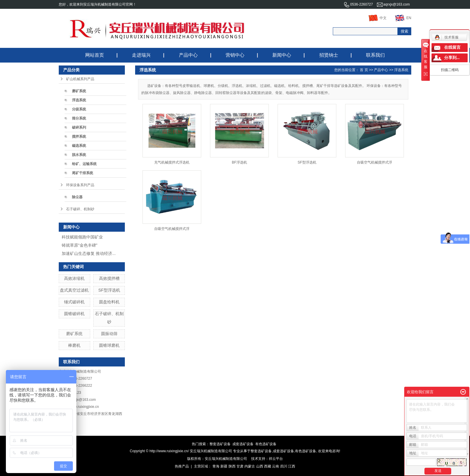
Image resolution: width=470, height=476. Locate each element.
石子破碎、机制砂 (80, 209)
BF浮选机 (239, 162)
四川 (284, 466)
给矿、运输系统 (84, 164)
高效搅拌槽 (109, 278)
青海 (216, 466)
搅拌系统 (79, 137)
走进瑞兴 (141, 55)
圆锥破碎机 (74, 314)
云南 (276, 466)
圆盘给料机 (109, 302)
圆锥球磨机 (109, 345)
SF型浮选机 (109, 290)
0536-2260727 (358, 4)
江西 (292, 466)
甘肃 (240, 466)
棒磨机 (74, 345)
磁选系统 (79, 146)
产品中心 (188, 55)
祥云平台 (276, 459)
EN (403, 18)
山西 (260, 466)
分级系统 (79, 109)
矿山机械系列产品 (80, 79)
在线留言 (452, 47)
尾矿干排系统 (83, 173)
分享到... (452, 58)
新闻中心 (282, 55)
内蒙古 (250, 466)
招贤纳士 (329, 55)
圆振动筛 (109, 334)
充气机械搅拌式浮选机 (172, 162)
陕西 (232, 466)
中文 (378, 18)
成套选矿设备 (243, 444)
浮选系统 (79, 100)
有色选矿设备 (266, 444)
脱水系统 (79, 155)
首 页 (364, 70)
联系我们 (375, 55)
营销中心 (235, 55)
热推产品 (182, 466)
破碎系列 (79, 127)
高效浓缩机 (74, 278)
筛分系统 (79, 118)
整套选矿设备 (220, 444)
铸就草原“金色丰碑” (79, 245)
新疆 (224, 466)
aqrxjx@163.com (393, 4)
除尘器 (77, 197)
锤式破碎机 (74, 302)
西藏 (268, 466)
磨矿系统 (79, 91)
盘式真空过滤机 (74, 290)
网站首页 (95, 55)
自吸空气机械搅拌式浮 (375, 162)
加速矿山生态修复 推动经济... (89, 253)
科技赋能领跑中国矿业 (82, 237)
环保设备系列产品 (80, 185)
